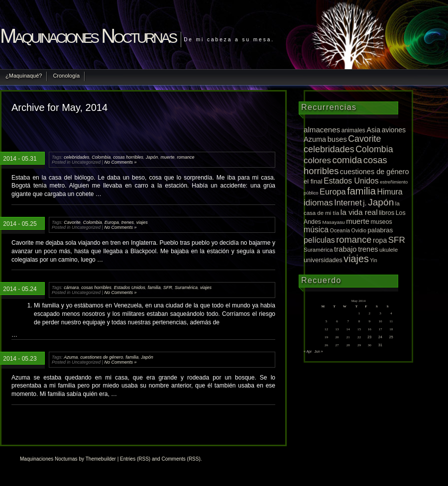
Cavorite (72, 222)
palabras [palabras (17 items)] (380, 230)
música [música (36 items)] (316, 230)
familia (154, 288)
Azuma (71, 357)
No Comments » (120, 162)
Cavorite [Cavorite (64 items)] (364, 139)
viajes (142, 222)
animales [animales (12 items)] (353, 130)
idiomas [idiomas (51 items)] (318, 203)
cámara (71, 288)
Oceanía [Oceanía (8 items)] (340, 230)
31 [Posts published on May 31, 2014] (380, 345)
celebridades (76, 157)
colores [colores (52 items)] (317, 160)
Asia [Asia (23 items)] (373, 130)
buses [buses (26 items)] (337, 139)
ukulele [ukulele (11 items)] (389, 249)
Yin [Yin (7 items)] (374, 260)
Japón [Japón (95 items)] (381, 202)
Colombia (101, 157)
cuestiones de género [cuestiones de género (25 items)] (375, 172)
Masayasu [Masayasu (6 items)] (334, 222)
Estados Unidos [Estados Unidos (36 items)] (351, 181)
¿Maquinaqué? (24, 76)
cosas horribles (128, 157)
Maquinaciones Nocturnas (88, 36)
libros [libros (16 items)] (387, 213)
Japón (152, 157)
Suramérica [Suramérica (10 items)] (318, 250)
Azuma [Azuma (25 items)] (315, 139)
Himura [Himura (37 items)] (390, 192)
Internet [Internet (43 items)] (348, 202)
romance (185, 157)
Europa (112, 222)
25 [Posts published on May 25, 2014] (391, 337)
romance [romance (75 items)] (354, 240)
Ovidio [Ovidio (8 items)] (359, 230)
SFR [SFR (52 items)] (397, 240)
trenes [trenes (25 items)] (368, 249)
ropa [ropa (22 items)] (380, 240)
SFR (168, 288)
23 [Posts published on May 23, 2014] (369, 337)
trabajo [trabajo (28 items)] (345, 249)
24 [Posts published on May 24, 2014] (380, 337)
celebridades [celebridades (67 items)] (329, 149)
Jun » (319, 351)
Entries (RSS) (135, 459)
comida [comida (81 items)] (347, 160)
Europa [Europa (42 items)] (333, 192)
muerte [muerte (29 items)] (358, 221)
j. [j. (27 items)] (365, 203)
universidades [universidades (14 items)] (323, 260)
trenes (128, 222)
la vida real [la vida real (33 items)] (359, 212)
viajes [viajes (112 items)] (356, 259)
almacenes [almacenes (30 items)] (322, 130)
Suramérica (186, 288)
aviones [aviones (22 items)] (394, 130)
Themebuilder (101, 459)
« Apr (308, 351)
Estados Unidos (130, 288)
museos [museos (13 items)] (382, 222)
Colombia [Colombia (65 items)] (374, 149)
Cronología (66, 76)
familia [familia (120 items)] (361, 191)
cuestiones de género (102, 357)
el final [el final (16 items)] (313, 181)
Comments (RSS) (181, 459)
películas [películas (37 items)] (319, 240)
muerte (167, 157)
